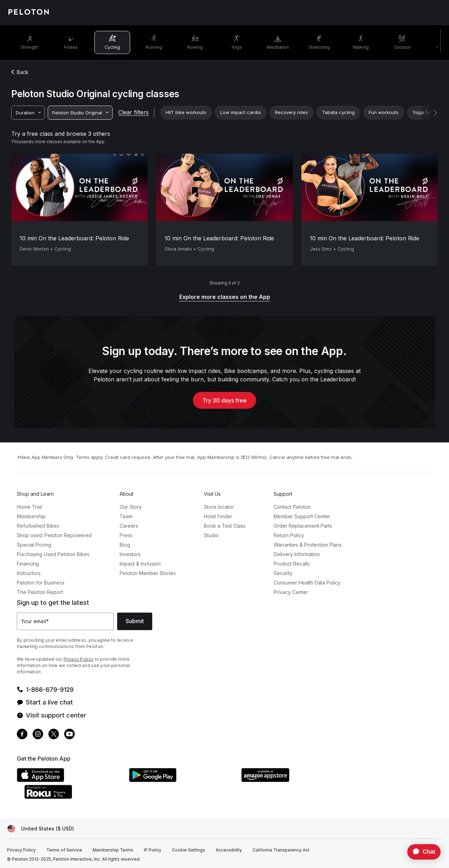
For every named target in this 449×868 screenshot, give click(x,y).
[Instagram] (38, 735)
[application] (421, 852)
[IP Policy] (153, 850)
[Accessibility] (229, 850)
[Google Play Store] (182, 780)
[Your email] (65, 621)
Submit (135, 621)
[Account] (415, 13)
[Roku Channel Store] (76, 797)
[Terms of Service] (64, 850)
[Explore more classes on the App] (225, 297)
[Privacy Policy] (21, 850)
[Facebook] (22, 735)
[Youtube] (69, 735)
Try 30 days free (224, 400)
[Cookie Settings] (189, 850)
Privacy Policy (78, 659)
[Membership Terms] (113, 850)
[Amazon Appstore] (294, 780)
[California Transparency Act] (281, 850)
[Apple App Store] (69, 780)
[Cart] (435, 13)
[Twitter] (54, 735)
